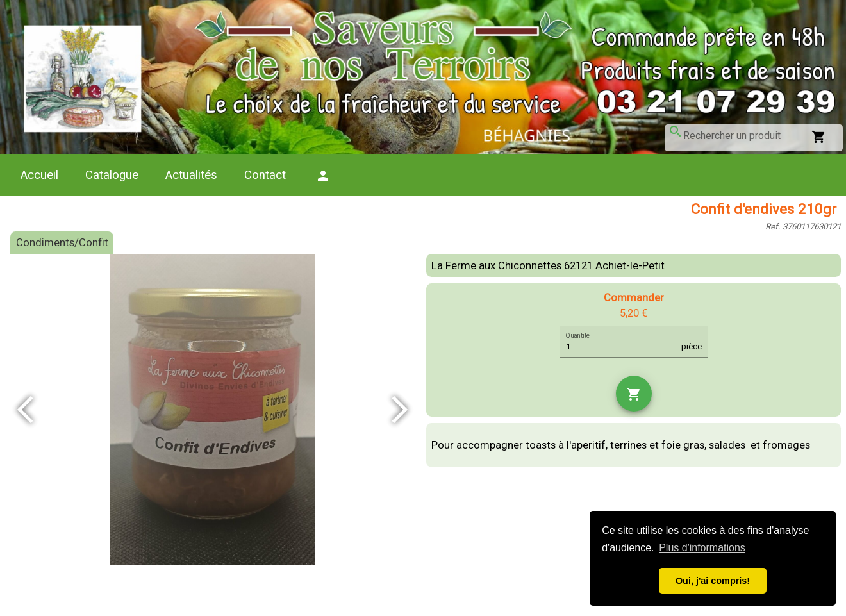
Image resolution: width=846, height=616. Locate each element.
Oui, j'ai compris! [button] (713, 581)
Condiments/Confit (62, 243)
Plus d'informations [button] (702, 548)
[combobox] (741, 136)
